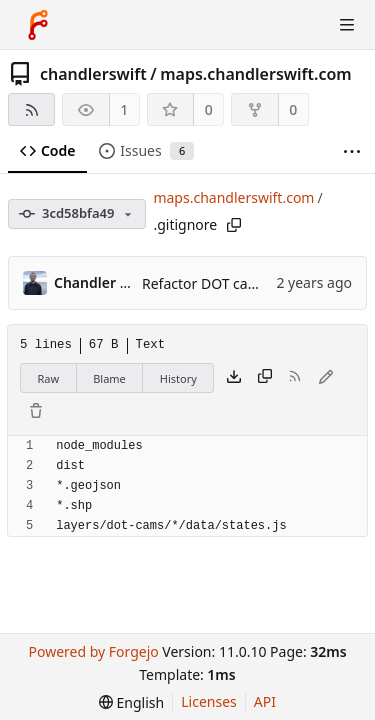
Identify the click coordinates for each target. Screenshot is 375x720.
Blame (109, 378)
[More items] (352, 151)
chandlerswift (93, 74)
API (265, 701)
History (178, 378)
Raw (49, 378)
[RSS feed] (31, 109)
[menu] (131, 702)
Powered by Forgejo (93, 651)
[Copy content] (265, 378)
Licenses (209, 701)
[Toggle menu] (347, 25)
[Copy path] (234, 225)
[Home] (38, 25)
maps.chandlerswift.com (256, 74)
